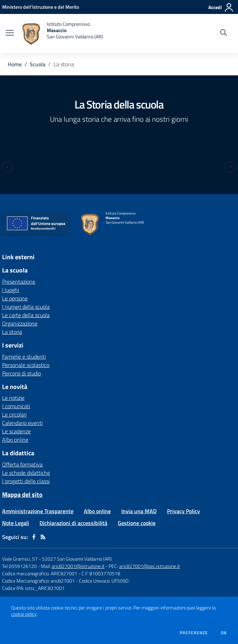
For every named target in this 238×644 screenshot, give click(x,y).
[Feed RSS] (43, 537)
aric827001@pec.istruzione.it (150, 566)
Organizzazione (20, 323)
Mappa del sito (22, 495)
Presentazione (19, 282)
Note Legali (16, 523)
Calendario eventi (22, 423)
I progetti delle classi (26, 481)
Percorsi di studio (21, 373)
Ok (224, 633)
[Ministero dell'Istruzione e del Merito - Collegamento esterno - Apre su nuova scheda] (41, 7)
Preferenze (194, 633)
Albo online (15, 440)
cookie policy (24, 614)
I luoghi (10, 290)
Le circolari (14, 414)
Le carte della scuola (26, 315)
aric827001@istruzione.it (78, 566)
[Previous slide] (8, 167)
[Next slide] (230, 167)
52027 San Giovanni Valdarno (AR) (77, 559)
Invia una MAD (139, 511)
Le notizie (13, 398)
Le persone (15, 298)
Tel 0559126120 (19, 566)
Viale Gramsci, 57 (20, 559)
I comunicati (16, 406)
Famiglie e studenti (24, 357)
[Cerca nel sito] (223, 33)
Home (15, 64)
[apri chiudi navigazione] (10, 33)
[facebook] (34, 537)
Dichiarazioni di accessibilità (73, 523)
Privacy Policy (183, 511)
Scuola (38, 64)
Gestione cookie (137, 523)
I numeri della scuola (26, 307)
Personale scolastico (26, 365)
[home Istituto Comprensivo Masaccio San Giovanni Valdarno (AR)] (62, 33)
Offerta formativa (22, 464)
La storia (12, 332)
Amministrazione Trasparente (38, 511)
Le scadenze (16, 431)
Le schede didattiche (26, 473)
